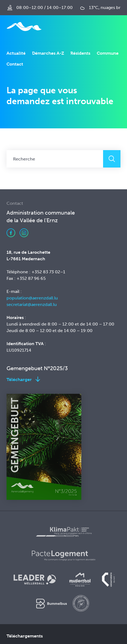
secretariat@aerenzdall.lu (32, 304)
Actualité (16, 53)
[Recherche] (55, 159)
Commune (108, 53)
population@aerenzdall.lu (32, 298)
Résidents (80, 53)
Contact (15, 64)
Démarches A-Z (48, 53)
